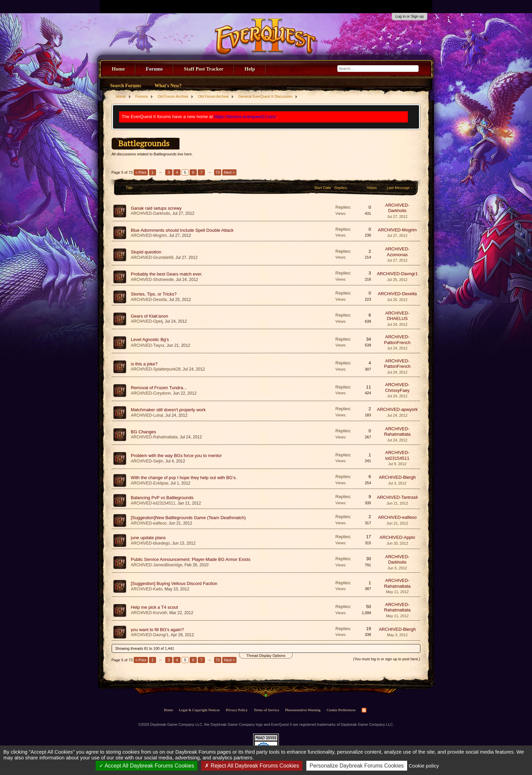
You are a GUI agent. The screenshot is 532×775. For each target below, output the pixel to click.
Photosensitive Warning (303, 710)
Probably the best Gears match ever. (167, 274)
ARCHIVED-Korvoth (149, 613)
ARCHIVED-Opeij (147, 321)
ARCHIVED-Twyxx (148, 345)
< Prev (141, 172)
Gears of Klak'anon (150, 316)
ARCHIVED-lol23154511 (397, 455)
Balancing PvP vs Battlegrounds (162, 498)
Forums (154, 69)
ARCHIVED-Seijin (147, 461)
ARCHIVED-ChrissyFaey (397, 387)
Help (250, 69)
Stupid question (146, 252)
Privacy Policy (236, 710)
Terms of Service (267, 710)
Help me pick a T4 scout (155, 607)
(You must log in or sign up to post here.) (387, 659)
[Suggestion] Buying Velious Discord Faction (174, 583)
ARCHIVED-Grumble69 (152, 258)
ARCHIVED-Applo (397, 537)
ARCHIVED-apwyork (397, 409)
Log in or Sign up (409, 16)
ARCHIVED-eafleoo (149, 523)
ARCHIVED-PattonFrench (397, 340)
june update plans (148, 538)
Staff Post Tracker (204, 69)
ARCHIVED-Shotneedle (153, 280)
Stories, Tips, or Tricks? (154, 294)
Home (118, 69)
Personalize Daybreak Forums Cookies (357, 766)
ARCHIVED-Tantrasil (397, 497)
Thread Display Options (266, 656)
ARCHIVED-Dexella (149, 300)
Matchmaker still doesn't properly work (168, 410)
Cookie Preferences (341, 710)
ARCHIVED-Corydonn (151, 393)
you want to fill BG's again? (157, 630)
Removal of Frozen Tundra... (159, 388)
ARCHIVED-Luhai (147, 415)
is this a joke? (144, 364)
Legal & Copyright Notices (199, 710)
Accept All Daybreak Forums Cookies (147, 766)
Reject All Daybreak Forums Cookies (252, 766)
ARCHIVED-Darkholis (151, 213)
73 (217, 172)
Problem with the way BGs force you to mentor (176, 456)
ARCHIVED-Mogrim (149, 235)
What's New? (168, 86)
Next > (229, 172)
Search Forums (126, 86)
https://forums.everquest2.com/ (245, 117)
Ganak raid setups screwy (156, 208)
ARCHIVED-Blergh (397, 477)
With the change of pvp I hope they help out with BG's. (184, 478)
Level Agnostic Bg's (150, 339)
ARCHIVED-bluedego (150, 543)
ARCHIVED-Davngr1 (397, 274)
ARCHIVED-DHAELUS (397, 316)
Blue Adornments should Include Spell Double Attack (182, 230)
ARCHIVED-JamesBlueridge (157, 565)
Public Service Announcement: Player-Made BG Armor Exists (191, 559)
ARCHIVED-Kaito (147, 589)
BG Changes (144, 432)
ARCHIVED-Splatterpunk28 (156, 369)
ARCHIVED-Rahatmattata (154, 437)
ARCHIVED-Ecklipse (150, 483)
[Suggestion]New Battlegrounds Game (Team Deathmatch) (188, 518)
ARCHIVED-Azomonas (397, 252)
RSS (364, 710)
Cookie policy (424, 766)
